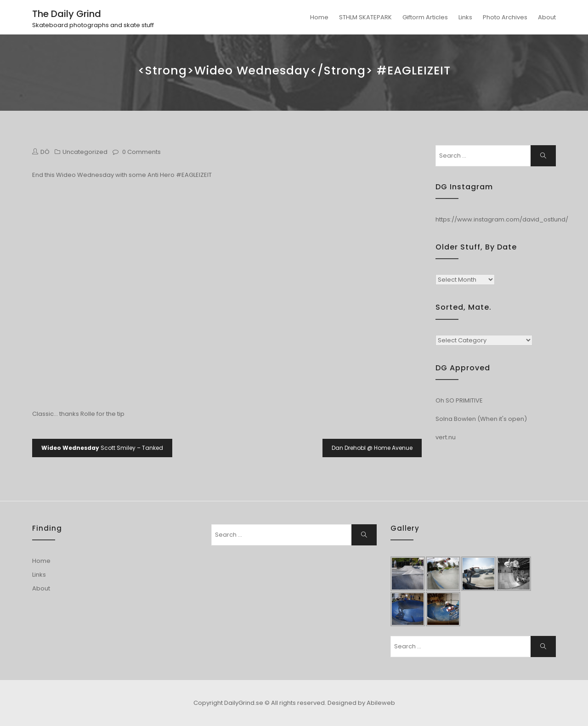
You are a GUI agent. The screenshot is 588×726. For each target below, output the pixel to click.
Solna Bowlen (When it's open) (481, 419)
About (547, 17)
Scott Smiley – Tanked (102, 448)
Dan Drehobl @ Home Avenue (372, 448)
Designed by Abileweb (361, 703)
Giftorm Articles (425, 17)
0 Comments (141, 152)
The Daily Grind (67, 14)
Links (465, 17)
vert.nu (446, 437)
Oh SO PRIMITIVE (459, 400)
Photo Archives (505, 17)
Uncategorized (85, 152)
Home (319, 17)
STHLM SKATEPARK (365, 17)
